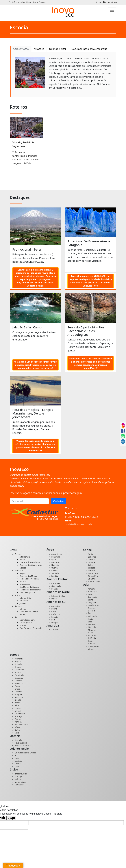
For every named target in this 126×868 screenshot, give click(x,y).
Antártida (55, 630)
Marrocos (55, 562)
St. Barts (92, 579)
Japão (90, 619)
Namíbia (55, 565)
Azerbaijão (93, 592)
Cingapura (93, 603)
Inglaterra (19, 697)
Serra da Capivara (27, 593)
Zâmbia (55, 576)
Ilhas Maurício (21, 774)
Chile (54, 612)
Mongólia (92, 627)
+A (96, 2)
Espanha (18, 681)
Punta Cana (93, 573)
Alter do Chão (25, 598)
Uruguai (55, 623)
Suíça (17, 733)
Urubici (23, 625)
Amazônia (24, 601)
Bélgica (18, 662)
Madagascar (20, 777)
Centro (18, 554)
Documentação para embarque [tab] (89, 49)
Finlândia (19, 683)
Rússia (17, 727)
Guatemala (56, 586)
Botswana (56, 557)
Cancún (91, 560)
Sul (16, 617)
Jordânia (18, 761)
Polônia (18, 719)
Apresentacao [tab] (21, 49)
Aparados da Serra (28, 620)
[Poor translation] (11, 818)
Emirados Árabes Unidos (25, 753)
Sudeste (18, 606)
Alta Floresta (25, 557)
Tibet (90, 641)
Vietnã (91, 649)
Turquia (91, 644)
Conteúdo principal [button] (17, 2)
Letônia (18, 708)
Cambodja (92, 597)
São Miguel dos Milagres (30, 590)
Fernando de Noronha (29, 579)
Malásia (91, 624)
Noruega (19, 716)
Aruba (91, 554)
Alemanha (19, 659)
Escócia (18, 672)
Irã (16, 756)
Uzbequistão (94, 646)
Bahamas (92, 557)
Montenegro (20, 714)
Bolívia (54, 609)
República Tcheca (22, 725)
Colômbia (56, 614)
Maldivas (19, 779)
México (54, 599)
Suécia (17, 730)
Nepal (91, 633)
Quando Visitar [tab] (58, 49)
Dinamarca (19, 670)
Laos (90, 622)
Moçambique (20, 782)
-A (100, 2)
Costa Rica (56, 583)
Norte (17, 595)
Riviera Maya (94, 576)
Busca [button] (35, 2)
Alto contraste (110, 2)
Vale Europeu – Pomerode (31, 628)
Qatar (17, 766)
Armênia (92, 589)
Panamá (55, 589)
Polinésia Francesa (23, 746)
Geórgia (92, 611)
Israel (17, 758)
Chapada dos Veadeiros (30, 562)
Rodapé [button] (42, 2)
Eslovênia (19, 678)
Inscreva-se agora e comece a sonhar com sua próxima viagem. (46, 493)
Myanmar (92, 630)
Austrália (19, 740)
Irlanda (18, 700)
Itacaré (23, 582)
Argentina (56, 606)
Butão (91, 594)
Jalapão (23, 603)
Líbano (18, 764)
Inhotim (23, 609)
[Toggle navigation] (112, 10)
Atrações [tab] (39, 49)
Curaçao (92, 568)
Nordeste (19, 571)
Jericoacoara (25, 584)
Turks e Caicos (94, 582)
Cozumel (92, 562)
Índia (90, 614)
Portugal (18, 722)
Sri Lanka (92, 635)
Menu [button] (29, 2)
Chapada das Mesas (28, 576)
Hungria (18, 694)
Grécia (17, 689)
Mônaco (18, 711)
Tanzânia (55, 573)
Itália (17, 705)
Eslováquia (19, 675)
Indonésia (92, 616)
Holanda (18, 692)
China (91, 600)
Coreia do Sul (94, 605)
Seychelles (19, 785)
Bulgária (18, 664)
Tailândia (92, 638)
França (18, 686)
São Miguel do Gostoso (30, 587)
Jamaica (91, 571)
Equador (55, 617)
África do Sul (57, 554)
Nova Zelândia (21, 743)
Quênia (55, 568)
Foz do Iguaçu (26, 623)
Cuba (90, 565)
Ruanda (55, 571)
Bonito (22, 560)
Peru (53, 620)
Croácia (18, 667)
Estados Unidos (58, 596)
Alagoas (23, 573)
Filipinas (92, 608)
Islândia (18, 703)
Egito (54, 560)
